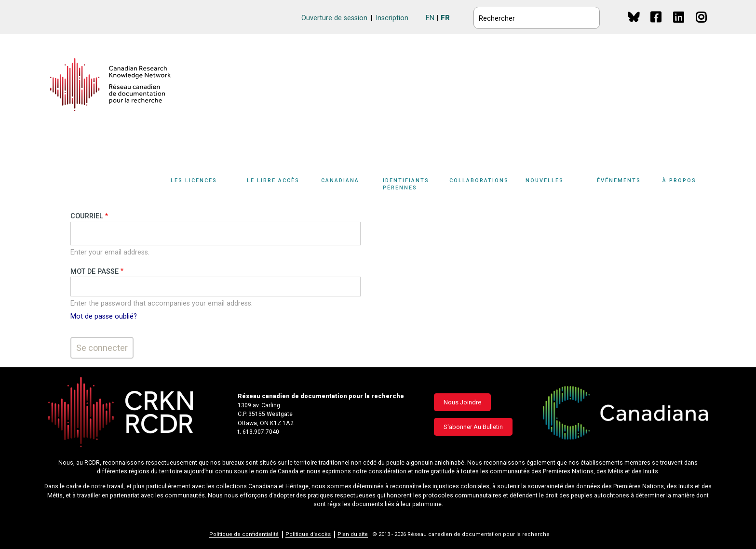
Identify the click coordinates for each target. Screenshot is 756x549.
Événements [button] (619, 181)
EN (430, 18)
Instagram (702, 26)
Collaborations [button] (479, 181)
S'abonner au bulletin (473, 427)
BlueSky (634, 17)
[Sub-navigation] (199, 186)
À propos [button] (679, 181)
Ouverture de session (334, 18)
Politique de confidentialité (244, 534)
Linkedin (679, 26)
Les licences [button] (194, 181)
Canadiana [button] (340, 181)
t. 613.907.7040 (258, 432)
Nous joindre (462, 402)
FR (445, 18)
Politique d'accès (308, 534)
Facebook (656, 26)
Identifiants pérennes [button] (406, 184)
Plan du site (353, 534)
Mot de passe (94, 272)
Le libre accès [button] (273, 181)
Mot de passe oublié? (104, 316)
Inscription (392, 18)
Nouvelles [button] (545, 181)
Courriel (87, 216)
